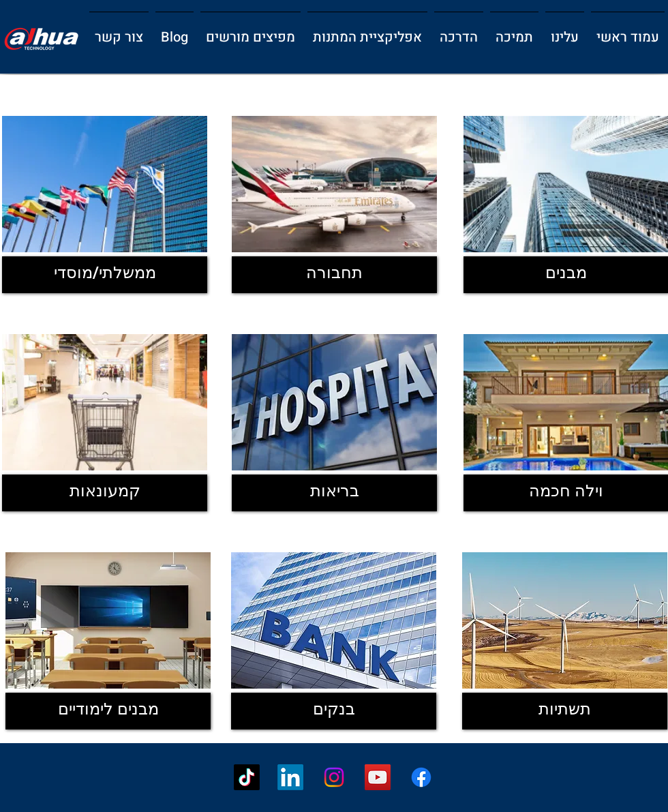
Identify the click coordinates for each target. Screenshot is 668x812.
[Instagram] (334, 777)
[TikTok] (247, 777)
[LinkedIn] (290, 777)
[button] (565, 31)
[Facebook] (421, 777)
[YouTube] (378, 777)
